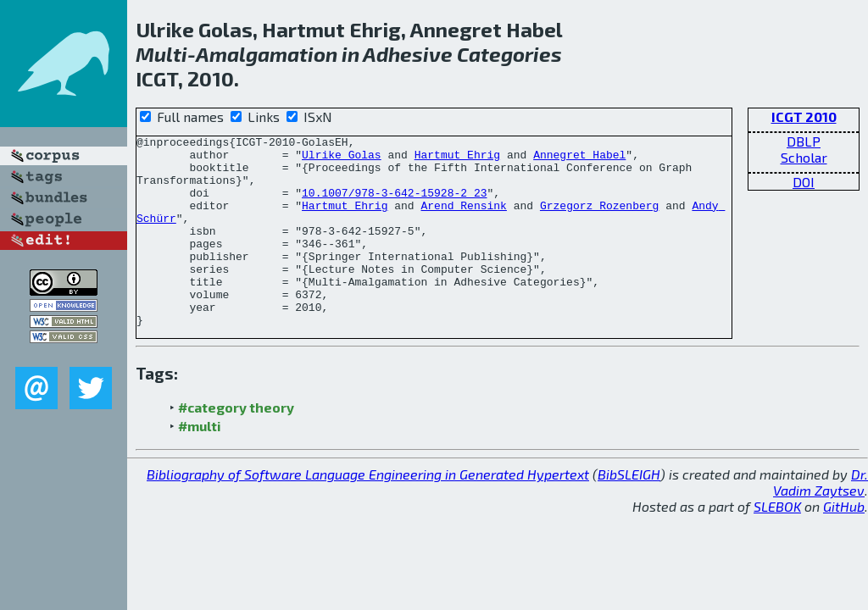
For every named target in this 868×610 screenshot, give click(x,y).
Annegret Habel (579, 159)
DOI (804, 182)
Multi (161, 54)
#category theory (236, 445)
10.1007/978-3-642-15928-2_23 (394, 205)
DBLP (804, 141)
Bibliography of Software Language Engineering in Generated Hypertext (368, 512)
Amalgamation (267, 54)
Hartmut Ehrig (457, 159)
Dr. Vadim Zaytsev (821, 520)
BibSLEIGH (629, 512)
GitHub (844, 544)
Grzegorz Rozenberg (599, 220)
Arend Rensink (463, 220)
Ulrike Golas (342, 159)
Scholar (804, 157)
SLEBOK (777, 544)
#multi (200, 464)
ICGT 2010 (804, 116)
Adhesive (408, 54)
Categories (509, 54)
